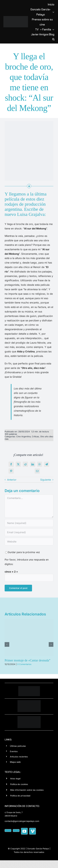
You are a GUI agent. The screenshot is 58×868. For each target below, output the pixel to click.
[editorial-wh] (29, 701)
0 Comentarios (24, 664)
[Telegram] (47, 464)
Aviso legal (15, 779)
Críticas (35, 436)
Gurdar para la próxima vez (24, 552)
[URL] (29, 542)
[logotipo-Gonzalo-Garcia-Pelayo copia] (16, 17)
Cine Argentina (23, 436)
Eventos (14, 751)
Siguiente (46, 480)
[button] (53, 39)
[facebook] (8, 831)
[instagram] (16, 831)
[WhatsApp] (40, 464)
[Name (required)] (29, 523)
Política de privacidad (20, 796)
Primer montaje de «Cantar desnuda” (27, 660)
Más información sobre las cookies (27, 790)
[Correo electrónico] (37, 471)
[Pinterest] (11, 471)
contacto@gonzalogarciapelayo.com (22, 821)
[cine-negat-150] (29, 717)
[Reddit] (25, 464)
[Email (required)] (29, 532)
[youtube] (24, 831)
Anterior (12, 480)
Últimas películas (18, 746)
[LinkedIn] (33, 464)
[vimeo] (33, 831)
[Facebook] (11, 464)
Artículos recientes (19, 757)
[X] (18, 464)
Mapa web (15, 762)
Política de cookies (19, 784)
